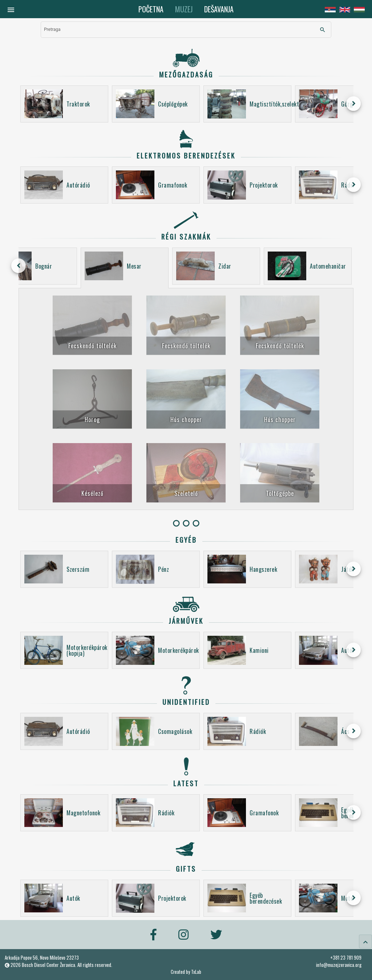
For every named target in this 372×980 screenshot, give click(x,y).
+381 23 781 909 (346, 957)
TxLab (196, 972)
